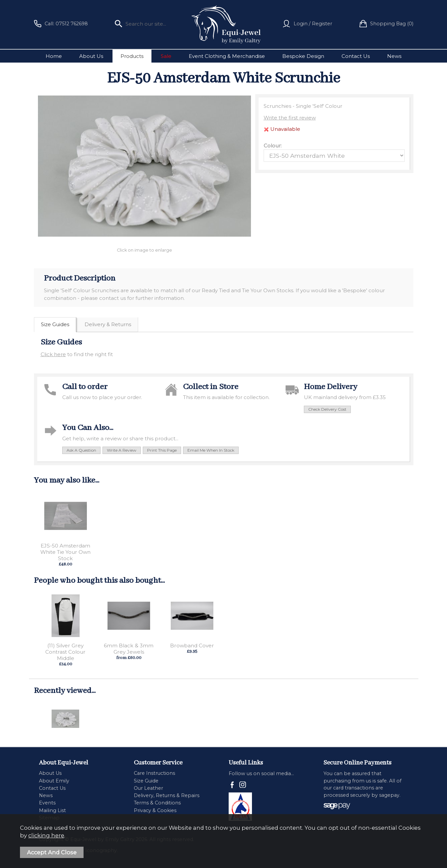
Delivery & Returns (108, 324)
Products (132, 56)
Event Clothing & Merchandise (227, 56)
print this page (162, 450)
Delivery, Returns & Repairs (167, 795)
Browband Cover (192, 646)
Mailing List (52, 810)
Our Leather (148, 788)
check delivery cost (327, 409)
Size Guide (146, 781)
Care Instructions (154, 773)
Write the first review (290, 118)
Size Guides (55, 324)
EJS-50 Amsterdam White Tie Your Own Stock (65, 552)
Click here (53, 354)
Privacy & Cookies (155, 810)
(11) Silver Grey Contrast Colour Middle (65, 652)
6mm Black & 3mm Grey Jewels (129, 649)
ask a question (81, 450)
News (394, 56)
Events (47, 803)
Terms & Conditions (157, 803)
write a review (122, 450)
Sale (166, 56)
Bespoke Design (303, 56)
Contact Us (356, 56)
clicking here (46, 835)
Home (54, 56)
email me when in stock (211, 450)
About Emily (54, 781)
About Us (91, 56)
